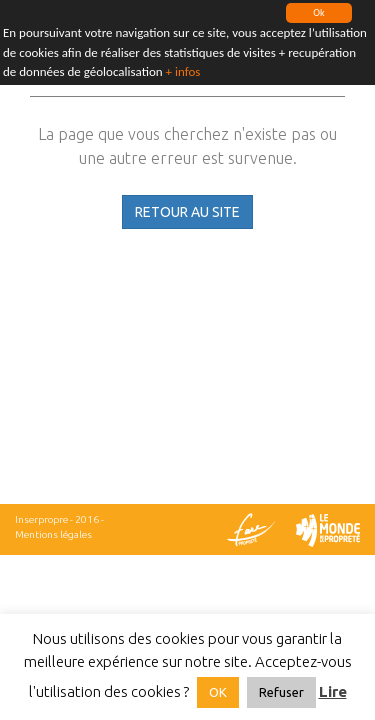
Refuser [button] (281, 692)
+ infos (183, 71)
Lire (333, 691)
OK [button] (218, 692)
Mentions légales (53, 534)
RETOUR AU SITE (187, 212)
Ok (318, 12)
